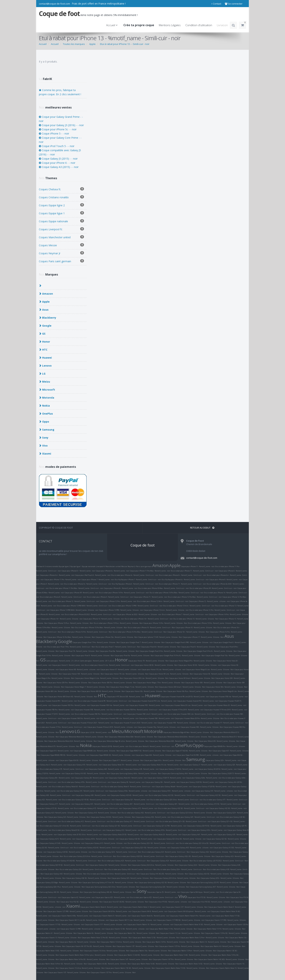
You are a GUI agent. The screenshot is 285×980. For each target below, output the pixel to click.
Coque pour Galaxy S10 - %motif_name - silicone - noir (216, 791)
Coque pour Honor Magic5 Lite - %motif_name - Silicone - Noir (210, 669)
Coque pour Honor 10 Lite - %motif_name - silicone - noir (164, 669)
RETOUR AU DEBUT (202, 528)
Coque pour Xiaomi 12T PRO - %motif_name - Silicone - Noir (70, 911)
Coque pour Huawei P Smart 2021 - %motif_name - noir (93, 723)
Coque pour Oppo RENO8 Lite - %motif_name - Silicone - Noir (97, 751)
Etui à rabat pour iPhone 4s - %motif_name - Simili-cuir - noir (135, 575)
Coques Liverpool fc (61, 229)
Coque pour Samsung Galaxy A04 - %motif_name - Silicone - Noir (187, 773)
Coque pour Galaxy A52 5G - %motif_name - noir (228, 808)
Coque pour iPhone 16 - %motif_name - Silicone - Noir (196, 627)
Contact (216, 4)
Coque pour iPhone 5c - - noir (58, 129)
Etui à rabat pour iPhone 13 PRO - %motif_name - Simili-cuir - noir (137, 606)
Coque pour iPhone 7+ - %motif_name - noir (151, 597)
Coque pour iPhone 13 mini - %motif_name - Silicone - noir (166, 610)
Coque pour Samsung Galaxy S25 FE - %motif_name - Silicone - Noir (217, 882)
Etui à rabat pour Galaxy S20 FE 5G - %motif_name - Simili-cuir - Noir (63, 865)
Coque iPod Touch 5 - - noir (57, 146)
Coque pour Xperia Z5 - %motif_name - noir (164, 892)
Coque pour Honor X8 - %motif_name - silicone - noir (80, 669)
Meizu (118, 731)
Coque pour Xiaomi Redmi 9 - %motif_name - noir (112, 916)
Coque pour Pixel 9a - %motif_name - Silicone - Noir (134, 655)
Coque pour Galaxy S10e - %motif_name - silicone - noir (130, 791)
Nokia (86, 745)
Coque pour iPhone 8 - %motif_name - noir (226, 580)
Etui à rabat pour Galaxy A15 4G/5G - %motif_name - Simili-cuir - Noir (74, 861)
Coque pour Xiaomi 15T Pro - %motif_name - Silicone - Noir (113, 972)
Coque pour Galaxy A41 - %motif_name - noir (199, 835)
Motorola (153, 731)
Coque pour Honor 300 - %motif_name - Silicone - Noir (206, 683)
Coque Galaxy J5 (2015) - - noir (58, 159)
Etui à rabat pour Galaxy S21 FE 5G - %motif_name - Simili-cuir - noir (89, 800)
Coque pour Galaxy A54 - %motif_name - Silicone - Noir (212, 852)
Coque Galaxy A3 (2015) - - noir (59, 167)
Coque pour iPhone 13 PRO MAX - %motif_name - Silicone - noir (74, 610)
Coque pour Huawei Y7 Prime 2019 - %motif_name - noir (226, 710)
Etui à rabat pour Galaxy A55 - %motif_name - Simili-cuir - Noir (133, 869)
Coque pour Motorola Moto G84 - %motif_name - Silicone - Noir (133, 737)
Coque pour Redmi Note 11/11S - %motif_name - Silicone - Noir (222, 929)
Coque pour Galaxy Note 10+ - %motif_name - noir (122, 765)
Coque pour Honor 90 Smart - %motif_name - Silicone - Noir (192, 678)
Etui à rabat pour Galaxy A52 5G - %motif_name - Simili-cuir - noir (184, 808)
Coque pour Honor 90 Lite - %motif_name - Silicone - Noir (171, 674)
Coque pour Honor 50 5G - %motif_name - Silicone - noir (200, 665)
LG (77, 731)
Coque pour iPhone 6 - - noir (57, 163)
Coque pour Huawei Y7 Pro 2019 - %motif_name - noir (183, 710)
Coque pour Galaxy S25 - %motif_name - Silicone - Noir (133, 878)
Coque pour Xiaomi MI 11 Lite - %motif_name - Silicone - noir (133, 920)
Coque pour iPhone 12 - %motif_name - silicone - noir (210, 601)
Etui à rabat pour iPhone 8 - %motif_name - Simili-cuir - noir (63, 597)
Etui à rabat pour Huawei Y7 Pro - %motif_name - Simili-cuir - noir (62, 727)
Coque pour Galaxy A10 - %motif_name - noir (85, 765)
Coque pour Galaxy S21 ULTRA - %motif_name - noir (167, 826)
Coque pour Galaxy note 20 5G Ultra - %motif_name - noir (80, 835)
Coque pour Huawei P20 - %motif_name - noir (147, 705)
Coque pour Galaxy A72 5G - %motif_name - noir (55, 808)
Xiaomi (73, 906)
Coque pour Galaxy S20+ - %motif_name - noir (223, 760)
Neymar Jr (132, 566)
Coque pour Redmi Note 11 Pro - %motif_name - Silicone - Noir (173, 929)
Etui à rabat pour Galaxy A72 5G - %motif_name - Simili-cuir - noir (220, 804)
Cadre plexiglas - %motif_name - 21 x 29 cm (63, 661)
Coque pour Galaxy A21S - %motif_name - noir (58, 839)
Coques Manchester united (61, 237)
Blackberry (47, 641)
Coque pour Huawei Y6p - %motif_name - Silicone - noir (159, 727)
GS (43, 660)
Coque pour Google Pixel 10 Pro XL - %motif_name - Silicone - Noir (180, 655)
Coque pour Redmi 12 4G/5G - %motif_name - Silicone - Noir (141, 955)
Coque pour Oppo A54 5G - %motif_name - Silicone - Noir (81, 760)
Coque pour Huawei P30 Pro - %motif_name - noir (55, 710)
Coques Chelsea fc (61, 189)
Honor (121, 660)
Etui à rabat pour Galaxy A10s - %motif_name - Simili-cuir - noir (166, 830)
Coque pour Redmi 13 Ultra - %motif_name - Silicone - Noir (123, 942)
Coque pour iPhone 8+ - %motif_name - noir (121, 588)
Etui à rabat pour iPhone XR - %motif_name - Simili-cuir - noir (213, 588)
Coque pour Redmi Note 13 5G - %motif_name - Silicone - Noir (60, 951)
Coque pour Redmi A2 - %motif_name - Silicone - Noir (80, 942)
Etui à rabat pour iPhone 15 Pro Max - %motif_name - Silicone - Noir (101, 627)
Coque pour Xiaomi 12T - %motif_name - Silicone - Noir (187, 907)
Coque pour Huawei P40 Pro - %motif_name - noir (81, 718)
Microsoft (134, 731)
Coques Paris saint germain (61, 261)
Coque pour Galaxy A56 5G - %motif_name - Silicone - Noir (89, 878)
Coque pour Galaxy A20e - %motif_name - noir (204, 778)
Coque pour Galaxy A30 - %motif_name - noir (142, 769)
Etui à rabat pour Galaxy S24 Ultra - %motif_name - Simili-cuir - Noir (114, 874)
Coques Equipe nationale (61, 221)
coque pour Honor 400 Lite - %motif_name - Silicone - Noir (59, 691)
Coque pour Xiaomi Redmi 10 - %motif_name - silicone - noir (150, 924)
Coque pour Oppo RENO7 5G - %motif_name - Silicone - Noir (143, 751)
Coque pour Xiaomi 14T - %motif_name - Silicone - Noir (131, 959)
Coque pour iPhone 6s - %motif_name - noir (113, 571)
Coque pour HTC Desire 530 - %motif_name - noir (126, 697)
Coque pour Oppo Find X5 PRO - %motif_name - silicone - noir (200, 755)
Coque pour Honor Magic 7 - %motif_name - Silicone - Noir (87, 687)
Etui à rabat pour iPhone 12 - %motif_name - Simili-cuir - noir (76, 601)
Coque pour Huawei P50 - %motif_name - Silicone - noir (179, 723)
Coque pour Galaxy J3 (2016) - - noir (61, 125)
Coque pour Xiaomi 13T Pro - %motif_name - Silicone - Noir (182, 946)
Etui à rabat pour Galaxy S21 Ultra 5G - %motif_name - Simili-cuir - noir (68, 826)
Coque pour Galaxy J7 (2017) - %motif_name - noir (167, 778)
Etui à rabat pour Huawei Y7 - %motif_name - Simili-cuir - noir (224, 723)
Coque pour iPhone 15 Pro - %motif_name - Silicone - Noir (165, 623)
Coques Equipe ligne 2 (61, 205)
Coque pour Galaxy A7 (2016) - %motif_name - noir (179, 769)
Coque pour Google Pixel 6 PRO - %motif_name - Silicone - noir (189, 642)
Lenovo (67, 731)
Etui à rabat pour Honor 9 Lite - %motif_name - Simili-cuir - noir (110, 665)
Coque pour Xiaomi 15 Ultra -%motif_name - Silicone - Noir (82, 968)
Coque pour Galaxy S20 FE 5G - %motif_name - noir (207, 826)
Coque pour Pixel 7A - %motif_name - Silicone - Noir (79, 651)
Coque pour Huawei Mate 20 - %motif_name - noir (227, 705)
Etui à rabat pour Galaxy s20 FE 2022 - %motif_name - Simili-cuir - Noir (221, 861)
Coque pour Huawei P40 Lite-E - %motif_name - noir (147, 714)
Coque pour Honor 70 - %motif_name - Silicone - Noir (149, 661)
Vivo (183, 896)
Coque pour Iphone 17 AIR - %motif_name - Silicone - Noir (160, 637)
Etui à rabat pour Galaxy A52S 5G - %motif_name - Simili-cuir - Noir (143, 856)
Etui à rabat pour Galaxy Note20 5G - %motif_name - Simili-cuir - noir (79, 830)
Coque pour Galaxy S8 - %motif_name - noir (92, 778)
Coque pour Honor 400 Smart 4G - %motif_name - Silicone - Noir (73, 697)
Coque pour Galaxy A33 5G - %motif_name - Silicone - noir (70, 852)
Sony (142, 891)
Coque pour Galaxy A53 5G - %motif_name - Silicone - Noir (113, 817)
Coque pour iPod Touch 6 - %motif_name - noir (93, 575)
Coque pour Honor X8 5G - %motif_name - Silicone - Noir (156, 665)
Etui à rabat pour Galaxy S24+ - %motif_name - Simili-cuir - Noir (182, 869)
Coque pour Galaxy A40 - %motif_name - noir (106, 769)
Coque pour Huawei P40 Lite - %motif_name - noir (119, 718)
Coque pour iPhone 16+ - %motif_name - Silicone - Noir (188, 632)
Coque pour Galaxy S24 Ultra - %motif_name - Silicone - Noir (155, 865)
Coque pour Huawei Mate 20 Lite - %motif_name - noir (186, 705)
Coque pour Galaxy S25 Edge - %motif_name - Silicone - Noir (59, 882)
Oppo (198, 745)
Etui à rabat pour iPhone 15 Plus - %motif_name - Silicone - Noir (118, 623)
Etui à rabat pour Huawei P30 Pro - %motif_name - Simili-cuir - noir (136, 710)
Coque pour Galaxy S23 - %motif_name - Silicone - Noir (69, 817)
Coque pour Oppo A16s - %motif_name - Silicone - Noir (165, 760)
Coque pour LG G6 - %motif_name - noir (96, 732)
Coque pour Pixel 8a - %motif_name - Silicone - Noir (120, 651)
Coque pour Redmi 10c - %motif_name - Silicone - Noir (139, 933)
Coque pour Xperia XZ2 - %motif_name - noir (113, 897)
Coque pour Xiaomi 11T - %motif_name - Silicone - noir (106, 924)
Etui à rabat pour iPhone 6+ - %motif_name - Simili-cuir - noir (183, 575)
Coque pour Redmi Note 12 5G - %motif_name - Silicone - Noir (156, 938)
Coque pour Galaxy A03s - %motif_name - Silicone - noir (97, 839)
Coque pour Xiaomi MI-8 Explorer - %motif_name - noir (189, 911)
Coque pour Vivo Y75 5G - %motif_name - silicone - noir (170, 902)
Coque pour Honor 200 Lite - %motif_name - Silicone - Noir (146, 678)
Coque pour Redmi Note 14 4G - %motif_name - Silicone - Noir (155, 964)
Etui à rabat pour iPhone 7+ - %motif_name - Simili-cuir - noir (182, 584)
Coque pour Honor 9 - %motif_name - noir (68, 665)
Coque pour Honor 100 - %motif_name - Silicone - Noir (83, 674)
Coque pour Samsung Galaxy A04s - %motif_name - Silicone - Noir (136, 773)
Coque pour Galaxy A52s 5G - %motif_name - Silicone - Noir (192, 856)
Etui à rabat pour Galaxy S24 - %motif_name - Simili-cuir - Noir (84, 869)
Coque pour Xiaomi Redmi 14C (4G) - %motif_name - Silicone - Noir (224, 959)
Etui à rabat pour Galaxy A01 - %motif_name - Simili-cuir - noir (135, 804)
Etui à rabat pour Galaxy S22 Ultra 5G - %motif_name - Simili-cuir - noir (207, 843)
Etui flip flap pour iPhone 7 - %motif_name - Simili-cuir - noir (138, 580)
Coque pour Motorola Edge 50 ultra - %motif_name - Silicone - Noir (123, 741)
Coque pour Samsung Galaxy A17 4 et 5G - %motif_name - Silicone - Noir (110, 882)
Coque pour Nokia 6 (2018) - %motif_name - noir (110, 746)
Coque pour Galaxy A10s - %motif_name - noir (209, 830)
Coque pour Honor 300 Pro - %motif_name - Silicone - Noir (115, 683)
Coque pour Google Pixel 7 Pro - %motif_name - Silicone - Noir (96, 642)
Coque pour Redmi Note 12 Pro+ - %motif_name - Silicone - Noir (205, 938)
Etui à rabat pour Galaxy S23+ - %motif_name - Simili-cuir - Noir (117, 852)
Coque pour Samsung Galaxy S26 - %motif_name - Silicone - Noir (165, 887)
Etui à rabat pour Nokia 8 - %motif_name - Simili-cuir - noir (152, 746)
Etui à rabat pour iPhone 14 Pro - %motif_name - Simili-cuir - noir (124, 593)
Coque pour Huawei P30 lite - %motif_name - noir (229, 697)
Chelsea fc (40, 566)
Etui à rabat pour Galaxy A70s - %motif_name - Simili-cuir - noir (86, 782)
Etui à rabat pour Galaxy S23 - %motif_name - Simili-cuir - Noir (166, 852)
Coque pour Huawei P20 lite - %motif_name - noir (110, 705)
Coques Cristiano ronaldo (61, 197)
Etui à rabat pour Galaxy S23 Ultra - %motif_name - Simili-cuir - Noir (90, 856)
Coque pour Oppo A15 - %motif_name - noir (57, 751)
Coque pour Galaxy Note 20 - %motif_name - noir (163, 835)
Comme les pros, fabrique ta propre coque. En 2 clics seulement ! (60, 92)
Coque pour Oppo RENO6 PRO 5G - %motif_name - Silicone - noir (65, 755)
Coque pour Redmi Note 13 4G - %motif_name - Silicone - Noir (188, 955)
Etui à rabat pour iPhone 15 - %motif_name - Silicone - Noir (196, 619)
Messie (124, 566)
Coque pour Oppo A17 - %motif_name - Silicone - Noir (124, 760)
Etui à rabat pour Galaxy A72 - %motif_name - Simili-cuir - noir (98, 808)
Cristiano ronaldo (51, 566)
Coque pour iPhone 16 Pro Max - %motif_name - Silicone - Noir (71, 637)
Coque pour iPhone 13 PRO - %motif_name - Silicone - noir (121, 610)
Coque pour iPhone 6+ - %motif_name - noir (78, 571)
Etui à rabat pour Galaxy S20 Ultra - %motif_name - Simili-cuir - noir (177, 800)
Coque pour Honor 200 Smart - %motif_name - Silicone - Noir (182, 687)
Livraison (222, 25)
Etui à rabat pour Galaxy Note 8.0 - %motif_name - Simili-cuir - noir (78, 787)
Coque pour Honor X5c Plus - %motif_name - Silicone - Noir (190, 691)
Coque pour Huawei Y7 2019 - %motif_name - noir (55, 714)
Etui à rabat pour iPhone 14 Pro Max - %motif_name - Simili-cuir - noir (177, 593)
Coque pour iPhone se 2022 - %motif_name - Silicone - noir (139, 614)
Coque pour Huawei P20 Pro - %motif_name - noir (71, 705)
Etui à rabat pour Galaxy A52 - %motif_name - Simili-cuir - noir (146, 813)
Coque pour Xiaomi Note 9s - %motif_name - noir (150, 916)
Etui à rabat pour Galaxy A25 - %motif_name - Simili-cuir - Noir (126, 861)
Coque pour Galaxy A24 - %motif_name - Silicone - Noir (172, 861)
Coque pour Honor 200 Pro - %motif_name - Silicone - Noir (70, 683)
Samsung (196, 759)
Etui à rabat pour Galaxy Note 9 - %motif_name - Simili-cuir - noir (130, 787)
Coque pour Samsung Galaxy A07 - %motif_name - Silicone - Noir (215, 887)
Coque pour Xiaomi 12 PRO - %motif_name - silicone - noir (83, 929)
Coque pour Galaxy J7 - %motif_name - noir (200, 765)
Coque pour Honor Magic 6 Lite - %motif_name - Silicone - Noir (99, 678)
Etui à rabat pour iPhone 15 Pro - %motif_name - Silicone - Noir (212, 623)
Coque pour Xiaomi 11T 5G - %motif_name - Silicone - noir (62, 924)
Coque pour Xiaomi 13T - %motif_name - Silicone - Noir (138, 946)
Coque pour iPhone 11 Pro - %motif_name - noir (63, 580)
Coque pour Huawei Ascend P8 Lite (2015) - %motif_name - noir (185, 697)
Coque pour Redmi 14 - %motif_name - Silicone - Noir (211, 942)
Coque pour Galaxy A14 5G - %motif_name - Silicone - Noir (88, 773)
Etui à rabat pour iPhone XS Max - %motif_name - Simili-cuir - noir (164, 588)
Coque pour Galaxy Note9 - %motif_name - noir (174, 787)
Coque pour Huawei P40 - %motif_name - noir (157, 718)
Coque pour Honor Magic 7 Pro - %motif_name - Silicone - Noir (161, 683)
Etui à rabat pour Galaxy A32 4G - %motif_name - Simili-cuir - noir (99, 848)
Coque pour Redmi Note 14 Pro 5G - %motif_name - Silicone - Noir (85, 959)
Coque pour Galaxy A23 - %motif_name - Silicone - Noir (57, 813)
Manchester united (113, 566)
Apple (175, 565)
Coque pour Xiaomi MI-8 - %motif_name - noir (150, 911)
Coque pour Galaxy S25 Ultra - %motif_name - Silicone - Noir (177, 878)
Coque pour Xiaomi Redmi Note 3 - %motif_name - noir (144, 907)
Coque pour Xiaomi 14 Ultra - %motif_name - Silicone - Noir (107, 951)
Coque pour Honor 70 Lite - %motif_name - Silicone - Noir (127, 674)
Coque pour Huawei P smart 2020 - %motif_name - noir (136, 723)
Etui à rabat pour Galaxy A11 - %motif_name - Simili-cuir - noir (135, 821)
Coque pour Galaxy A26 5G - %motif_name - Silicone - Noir (211, 874)
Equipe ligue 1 (76, 566)
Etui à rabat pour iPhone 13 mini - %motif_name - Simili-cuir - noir (189, 606)
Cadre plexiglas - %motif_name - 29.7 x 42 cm (97, 661)
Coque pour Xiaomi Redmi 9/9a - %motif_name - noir (72, 916)
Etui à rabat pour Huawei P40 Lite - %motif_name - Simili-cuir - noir (194, 714)
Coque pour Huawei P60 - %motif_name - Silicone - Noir (202, 727)
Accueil (112, 25)
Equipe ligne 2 (64, 566)
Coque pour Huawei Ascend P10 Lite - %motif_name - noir (154, 701)
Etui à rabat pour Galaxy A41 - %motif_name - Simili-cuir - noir (195, 817)
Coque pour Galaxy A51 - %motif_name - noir (93, 804)
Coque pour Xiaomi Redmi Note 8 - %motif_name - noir (101, 907)
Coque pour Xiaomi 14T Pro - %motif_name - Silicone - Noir (175, 959)
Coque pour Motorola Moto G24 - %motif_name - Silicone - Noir (73, 741)
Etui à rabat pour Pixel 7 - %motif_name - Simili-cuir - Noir (118, 647)
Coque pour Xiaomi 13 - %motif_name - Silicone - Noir (61, 938)
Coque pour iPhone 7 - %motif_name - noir (98, 580)
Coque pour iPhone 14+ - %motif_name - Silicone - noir (62, 619)
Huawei (153, 695)
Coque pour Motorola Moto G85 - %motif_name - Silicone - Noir (174, 741)
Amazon (160, 565)
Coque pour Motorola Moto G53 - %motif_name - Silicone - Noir (84, 737)
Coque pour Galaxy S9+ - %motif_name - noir (163, 782)
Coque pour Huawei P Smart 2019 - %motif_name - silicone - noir (112, 727)
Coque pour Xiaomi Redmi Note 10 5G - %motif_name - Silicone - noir (201, 924)
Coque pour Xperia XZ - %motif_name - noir (78, 897)
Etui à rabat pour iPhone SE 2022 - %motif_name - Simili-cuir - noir (90, 614)
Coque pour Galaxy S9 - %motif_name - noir (128, 782)
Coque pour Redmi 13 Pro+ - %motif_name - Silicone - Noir (194, 951)
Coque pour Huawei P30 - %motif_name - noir (92, 710)
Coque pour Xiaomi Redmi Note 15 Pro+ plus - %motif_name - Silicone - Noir (89, 955)
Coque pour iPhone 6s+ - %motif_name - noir (57, 575)
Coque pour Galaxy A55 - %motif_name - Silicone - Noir (66, 874)
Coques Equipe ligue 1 (61, 213)
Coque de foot (59, 14)
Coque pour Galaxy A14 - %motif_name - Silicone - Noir (100, 813)
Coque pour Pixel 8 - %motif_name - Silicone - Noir (200, 647)
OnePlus (184, 745)
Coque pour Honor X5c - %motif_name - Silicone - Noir (146, 691)
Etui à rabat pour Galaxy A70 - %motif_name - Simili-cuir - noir (64, 769)
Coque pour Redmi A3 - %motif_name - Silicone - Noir (225, 946)
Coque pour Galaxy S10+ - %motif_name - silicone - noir (174, 791)
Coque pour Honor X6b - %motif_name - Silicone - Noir (227, 687)
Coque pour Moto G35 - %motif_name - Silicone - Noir (219, 741)
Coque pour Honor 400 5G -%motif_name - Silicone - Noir (103, 691)
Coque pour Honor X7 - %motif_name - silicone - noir (121, 669)
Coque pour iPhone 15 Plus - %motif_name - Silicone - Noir (71, 623)
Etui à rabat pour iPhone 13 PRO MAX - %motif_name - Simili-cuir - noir (84, 606)
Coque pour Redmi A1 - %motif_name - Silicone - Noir (57, 933)
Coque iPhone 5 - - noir (54, 133)
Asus (229, 636)
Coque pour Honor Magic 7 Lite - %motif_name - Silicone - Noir (134, 687)
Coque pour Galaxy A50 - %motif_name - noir (93, 795)
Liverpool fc (100, 566)
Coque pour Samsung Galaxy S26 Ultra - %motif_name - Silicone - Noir (113, 887)
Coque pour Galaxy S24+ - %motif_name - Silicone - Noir (200, 865)
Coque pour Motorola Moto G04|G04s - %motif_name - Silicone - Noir (185, 737)
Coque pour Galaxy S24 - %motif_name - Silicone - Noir (111, 865)
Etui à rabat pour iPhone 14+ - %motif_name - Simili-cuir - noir (149, 619)
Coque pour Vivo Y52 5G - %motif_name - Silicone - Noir (82, 902)
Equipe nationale (89, 566)
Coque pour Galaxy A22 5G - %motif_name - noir (219, 795)
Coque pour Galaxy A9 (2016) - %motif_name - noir (218, 769)
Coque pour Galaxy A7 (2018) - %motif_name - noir (212, 787)
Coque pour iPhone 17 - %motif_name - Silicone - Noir (203, 637)
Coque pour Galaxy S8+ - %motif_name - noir (57, 778)
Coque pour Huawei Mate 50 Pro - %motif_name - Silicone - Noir (199, 718)
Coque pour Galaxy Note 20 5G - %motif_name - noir (123, 835)
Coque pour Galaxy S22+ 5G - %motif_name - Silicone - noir (148, 848)
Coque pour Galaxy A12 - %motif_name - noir (124, 830)
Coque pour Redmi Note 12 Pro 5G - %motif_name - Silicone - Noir (107, 938)
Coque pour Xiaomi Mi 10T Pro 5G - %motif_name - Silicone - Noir (91, 946)
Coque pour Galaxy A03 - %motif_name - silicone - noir (192, 848)
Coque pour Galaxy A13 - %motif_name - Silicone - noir (106, 843)
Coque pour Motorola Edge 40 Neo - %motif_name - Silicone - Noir (188, 732)
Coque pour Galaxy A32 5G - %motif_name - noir (138, 839)
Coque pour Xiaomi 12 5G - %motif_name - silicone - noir (127, 929)
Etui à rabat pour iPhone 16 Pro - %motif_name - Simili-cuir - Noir (87, 632)
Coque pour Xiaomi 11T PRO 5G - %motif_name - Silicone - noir (181, 920)
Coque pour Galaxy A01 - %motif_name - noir (177, 804)
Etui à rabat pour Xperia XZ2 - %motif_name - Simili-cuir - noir (154, 897)
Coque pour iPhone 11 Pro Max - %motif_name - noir (150, 571)
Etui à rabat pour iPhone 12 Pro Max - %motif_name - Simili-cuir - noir (195, 597)
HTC (102, 695)
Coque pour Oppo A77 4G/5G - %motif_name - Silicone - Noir (189, 751)
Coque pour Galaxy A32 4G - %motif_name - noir (130, 795)
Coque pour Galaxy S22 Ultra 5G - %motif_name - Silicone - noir (182, 839)
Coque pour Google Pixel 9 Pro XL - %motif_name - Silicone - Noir (212, 651)
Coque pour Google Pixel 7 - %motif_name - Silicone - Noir (143, 642)
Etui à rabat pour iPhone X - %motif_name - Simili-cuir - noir (110, 597)
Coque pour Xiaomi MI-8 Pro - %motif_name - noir (112, 911)
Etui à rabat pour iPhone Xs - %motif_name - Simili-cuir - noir (88, 584)
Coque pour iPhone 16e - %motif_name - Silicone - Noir (117, 637)
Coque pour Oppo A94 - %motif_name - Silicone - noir (156, 755)
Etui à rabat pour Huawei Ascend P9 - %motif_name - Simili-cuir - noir (105, 701)
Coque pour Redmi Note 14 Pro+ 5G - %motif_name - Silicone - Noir (62, 964)
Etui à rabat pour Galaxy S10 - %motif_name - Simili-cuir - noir (85, 791)
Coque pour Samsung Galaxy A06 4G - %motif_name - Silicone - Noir (110, 892)
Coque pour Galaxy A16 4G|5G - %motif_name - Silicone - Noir (164, 874)
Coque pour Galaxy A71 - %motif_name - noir (57, 804)
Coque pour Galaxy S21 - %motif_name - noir (133, 800)
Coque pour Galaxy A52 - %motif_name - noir (153, 817)
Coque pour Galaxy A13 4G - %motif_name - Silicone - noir (62, 843)
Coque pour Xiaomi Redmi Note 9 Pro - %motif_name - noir (192, 916)
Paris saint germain (144, 566)
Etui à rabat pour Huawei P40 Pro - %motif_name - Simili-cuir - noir (101, 714)
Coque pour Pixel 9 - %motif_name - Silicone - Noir (95, 655)
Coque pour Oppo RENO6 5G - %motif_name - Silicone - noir (113, 755)
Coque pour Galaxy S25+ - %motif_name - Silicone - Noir (222, 878)
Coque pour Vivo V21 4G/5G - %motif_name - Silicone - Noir (126, 902)
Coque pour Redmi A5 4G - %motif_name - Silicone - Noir (109, 964)
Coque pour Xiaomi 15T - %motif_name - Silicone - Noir (69, 972)
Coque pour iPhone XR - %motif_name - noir (82, 593)
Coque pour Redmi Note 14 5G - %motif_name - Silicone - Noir (203, 964)
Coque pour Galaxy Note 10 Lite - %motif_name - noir (162, 765)
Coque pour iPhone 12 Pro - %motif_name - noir (118, 601)
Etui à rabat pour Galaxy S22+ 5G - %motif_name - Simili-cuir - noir (153, 843)
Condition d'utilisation (199, 25)
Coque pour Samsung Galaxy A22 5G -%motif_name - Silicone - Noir (165, 882)
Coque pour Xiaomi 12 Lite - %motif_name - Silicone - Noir (182, 933)
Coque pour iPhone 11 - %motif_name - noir (198, 566)
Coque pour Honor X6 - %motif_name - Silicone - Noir (214, 674)
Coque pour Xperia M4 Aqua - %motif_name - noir (200, 892)
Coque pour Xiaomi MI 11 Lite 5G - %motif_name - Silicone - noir (84, 920)
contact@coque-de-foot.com (54, 4)
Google (65, 641)
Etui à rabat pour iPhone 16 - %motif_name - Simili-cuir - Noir (151, 627)
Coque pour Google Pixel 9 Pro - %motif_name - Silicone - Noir (163, 651)
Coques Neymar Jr (61, 253)
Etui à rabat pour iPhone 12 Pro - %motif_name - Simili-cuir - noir (214, 610)
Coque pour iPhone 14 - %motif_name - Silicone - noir (104, 619)
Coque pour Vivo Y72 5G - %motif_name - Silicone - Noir (209, 897)
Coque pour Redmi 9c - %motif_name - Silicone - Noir (98, 933)
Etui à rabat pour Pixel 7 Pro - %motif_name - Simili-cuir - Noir (71, 647)
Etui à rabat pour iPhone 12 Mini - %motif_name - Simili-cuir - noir (163, 601)
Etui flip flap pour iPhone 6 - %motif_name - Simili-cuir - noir (135, 584)
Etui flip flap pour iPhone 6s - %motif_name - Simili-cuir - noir (185, 580)
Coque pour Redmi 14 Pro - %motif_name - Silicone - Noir (168, 942)
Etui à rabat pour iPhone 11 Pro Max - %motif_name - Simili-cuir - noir (76, 588)
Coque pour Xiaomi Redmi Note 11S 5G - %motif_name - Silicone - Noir (183, 968)
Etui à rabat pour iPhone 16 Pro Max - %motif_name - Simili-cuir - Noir (140, 632)
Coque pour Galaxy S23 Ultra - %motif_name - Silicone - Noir (194, 813)
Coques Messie (61, 245)
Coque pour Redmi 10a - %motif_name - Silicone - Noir (151, 951)
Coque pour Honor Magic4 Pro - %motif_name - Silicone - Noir (193, 661)
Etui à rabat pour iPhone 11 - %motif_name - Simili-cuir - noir (194, 571)
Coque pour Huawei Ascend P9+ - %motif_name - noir (57, 701)
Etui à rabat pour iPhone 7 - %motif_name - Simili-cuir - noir (185, 614)
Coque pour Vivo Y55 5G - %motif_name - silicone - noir (213, 902)
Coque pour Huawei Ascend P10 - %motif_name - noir (198, 701)
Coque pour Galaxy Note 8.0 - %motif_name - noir (128, 778)
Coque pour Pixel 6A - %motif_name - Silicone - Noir (161, 647)
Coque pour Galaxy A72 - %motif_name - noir (140, 808)
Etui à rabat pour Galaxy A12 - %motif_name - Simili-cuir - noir (86, 821)
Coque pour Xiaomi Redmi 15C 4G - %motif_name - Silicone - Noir (130, 968)
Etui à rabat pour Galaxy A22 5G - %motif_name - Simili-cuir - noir (174, 795)
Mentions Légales (170, 25)
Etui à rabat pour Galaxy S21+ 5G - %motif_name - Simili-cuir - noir (185, 821)
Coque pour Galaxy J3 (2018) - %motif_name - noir (199, 782)
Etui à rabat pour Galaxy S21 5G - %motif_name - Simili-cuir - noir (121, 826)
